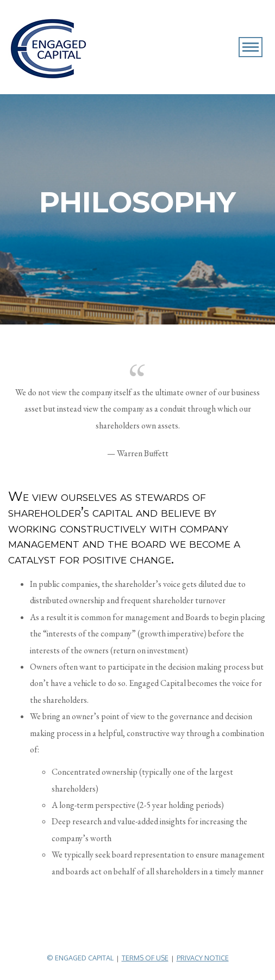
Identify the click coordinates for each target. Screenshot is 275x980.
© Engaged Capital (80, 958)
